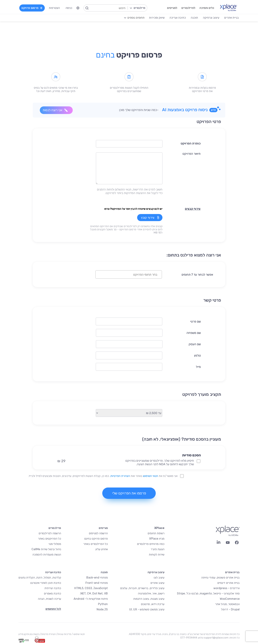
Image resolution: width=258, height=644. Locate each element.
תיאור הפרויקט (191, 154)
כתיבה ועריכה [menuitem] (178, 18)
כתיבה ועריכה (53, 572)
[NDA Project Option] (199, 461)
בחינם (105, 55)
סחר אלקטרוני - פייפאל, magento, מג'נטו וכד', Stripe (208, 593)
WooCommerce (230, 599)
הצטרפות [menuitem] (54, 8)
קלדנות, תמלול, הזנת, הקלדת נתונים (40, 578)
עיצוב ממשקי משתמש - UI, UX (147, 609)
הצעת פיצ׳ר (158, 549)
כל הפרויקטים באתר (50, 539)
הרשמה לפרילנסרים (50, 533)
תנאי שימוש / (78, 634)
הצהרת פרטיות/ (48, 634)
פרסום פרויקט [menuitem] (32, 8)
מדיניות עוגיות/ (63, 634)
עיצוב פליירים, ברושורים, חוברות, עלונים (142, 588)
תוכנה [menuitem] (194, 18)
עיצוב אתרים (157, 583)
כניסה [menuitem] (69, 8)
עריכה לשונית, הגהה (49, 599)
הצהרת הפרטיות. (120, 476)
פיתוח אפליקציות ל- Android (91, 599)
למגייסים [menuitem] (172, 8)
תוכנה (104, 572)
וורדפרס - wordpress (227, 588)
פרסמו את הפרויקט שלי (129, 493)
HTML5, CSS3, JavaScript (91, 588)
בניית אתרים (232, 572)
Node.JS (102, 609)
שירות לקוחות (157, 555)
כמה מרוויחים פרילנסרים (151, 544)
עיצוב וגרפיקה (156, 572)
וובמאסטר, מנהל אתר (227, 604)
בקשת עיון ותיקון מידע (29, 634)
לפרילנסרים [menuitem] (188, 8)
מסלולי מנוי (55, 544)
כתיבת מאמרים (52, 593)
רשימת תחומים (156, 533)
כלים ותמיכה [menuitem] (207, 8)
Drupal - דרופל (230, 609)
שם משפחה (194, 333)
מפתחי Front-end (97, 583)
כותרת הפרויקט (191, 143)
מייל (198, 367)
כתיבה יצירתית (53, 588)
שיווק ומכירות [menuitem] (157, 18)
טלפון (197, 355)
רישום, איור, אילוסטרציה (151, 593)
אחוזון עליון (102, 549)
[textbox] (126, 275)
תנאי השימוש (150, 476)
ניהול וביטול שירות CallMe (46, 549)
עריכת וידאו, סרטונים (153, 604)
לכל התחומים (53, 609)
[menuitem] (78, 8)
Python (103, 604)
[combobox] (129, 274)
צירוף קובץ (148, 218)
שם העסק (195, 344)
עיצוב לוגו (159, 578)
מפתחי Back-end (97, 578)
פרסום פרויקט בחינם (96, 539)
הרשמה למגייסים (98, 533)
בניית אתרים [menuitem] (231, 18)
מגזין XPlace (157, 539)
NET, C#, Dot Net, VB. (94, 593)
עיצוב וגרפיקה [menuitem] (211, 18)
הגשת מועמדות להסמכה (47, 555)
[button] (156, 449)
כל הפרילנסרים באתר (96, 544)
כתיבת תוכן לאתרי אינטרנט (46, 583)
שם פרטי (196, 321)
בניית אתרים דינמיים (228, 583)
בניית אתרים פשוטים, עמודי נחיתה (220, 578)
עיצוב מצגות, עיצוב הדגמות (149, 599)
